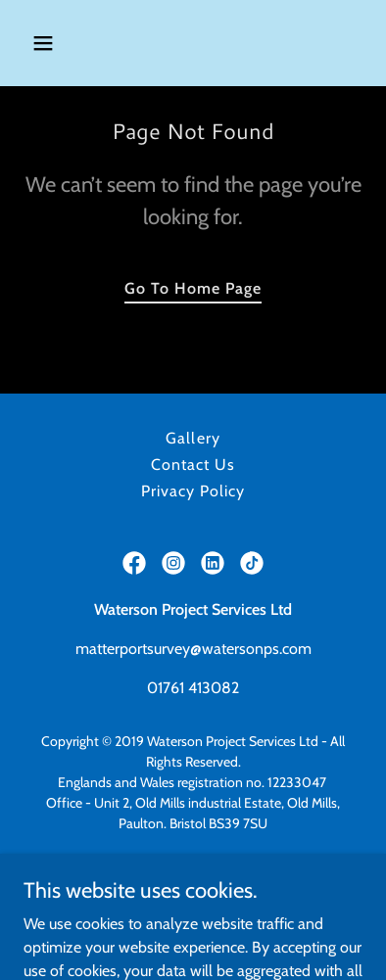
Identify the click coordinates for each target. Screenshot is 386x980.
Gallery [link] (193, 438)
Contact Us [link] (193, 465)
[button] (62, 43)
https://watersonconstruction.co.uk (193, 885)
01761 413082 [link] (193, 688)
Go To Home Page (193, 288)
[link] (134, 563)
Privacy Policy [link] (193, 491)
